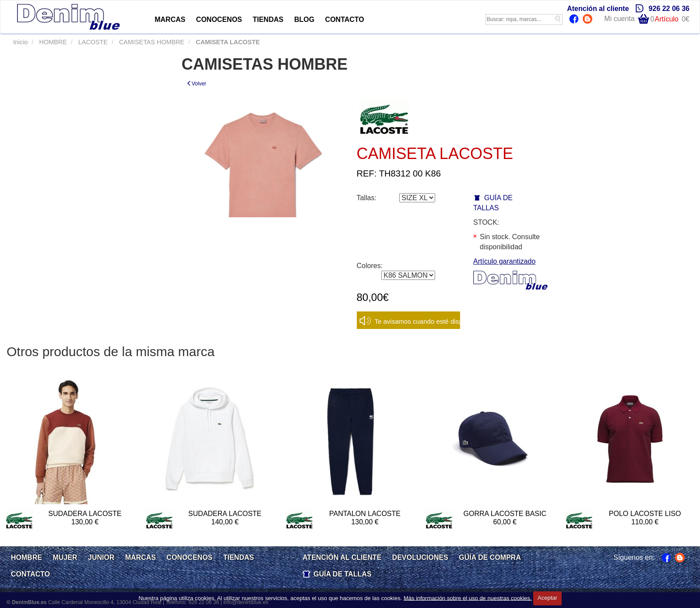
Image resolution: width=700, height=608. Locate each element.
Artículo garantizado (504, 261)
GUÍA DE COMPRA (490, 557)
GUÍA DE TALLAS (342, 574)
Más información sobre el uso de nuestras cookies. (468, 598)
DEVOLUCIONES (420, 557)
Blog (589, 20)
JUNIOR (101, 557)
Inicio (21, 42)
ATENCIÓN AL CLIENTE (342, 557)
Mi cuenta (619, 19)
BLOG (304, 19)
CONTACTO (345, 19)
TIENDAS (268, 19)
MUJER (65, 557)
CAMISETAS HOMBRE (151, 42)
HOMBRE (52, 42)
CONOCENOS (219, 19)
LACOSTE (92, 42)
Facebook (575, 20)
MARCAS (170, 19)
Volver (196, 84)
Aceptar (547, 598)
